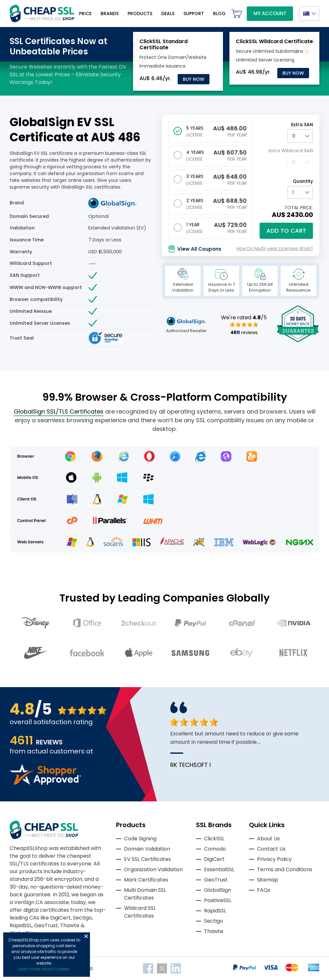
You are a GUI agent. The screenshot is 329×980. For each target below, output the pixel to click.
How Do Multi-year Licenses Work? (275, 248)
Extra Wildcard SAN (291, 151)
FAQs (264, 890)
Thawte (214, 931)
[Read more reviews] (45, 783)
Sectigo (213, 921)
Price (85, 14)
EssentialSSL (219, 869)
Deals (168, 14)
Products (140, 14)
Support (194, 14)
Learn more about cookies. (44, 969)
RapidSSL (215, 911)
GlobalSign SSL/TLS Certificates (59, 411)
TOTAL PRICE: (299, 208)
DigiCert (214, 859)
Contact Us (271, 849)
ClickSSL (214, 839)
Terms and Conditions (285, 869)
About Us (268, 839)
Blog (219, 14)
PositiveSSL (218, 900)
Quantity (303, 181)
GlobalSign (218, 890)
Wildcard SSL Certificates (140, 912)
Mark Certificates (146, 880)
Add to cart (286, 231)
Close (86, 936)
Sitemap (268, 880)
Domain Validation (147, 849)
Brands (110, 14)
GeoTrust (216, 880)
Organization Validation (153, 869)
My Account (270, 13)
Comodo (215, 849)
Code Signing (140, 839)
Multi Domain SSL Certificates (145, 894)
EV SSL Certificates (147, 859)
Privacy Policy (274, 859)
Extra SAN (302, 125)
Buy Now (194, 79)
